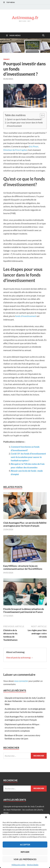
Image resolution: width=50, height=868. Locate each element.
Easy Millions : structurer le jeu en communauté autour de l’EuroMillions (23, 567)
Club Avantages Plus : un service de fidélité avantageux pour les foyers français (25, 524)
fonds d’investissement (26, 316)
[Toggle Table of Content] (41, 115)
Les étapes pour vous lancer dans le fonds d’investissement (25, 124)
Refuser (25, 852)
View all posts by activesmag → (20, 657)
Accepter (25, 845)
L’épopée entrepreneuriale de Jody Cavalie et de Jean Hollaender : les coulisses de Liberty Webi (25, 701)
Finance (6, 59)
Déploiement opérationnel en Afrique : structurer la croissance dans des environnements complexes (22, 727)
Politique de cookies (19, 865)
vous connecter (21, 681)
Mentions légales (33, 865)
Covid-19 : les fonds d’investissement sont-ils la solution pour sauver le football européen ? (28, 457)
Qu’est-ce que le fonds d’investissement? (24, 119)
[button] (46, 817)
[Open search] (43, 35)
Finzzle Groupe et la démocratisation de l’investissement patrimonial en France (24, 610)
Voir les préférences (25, 859)
